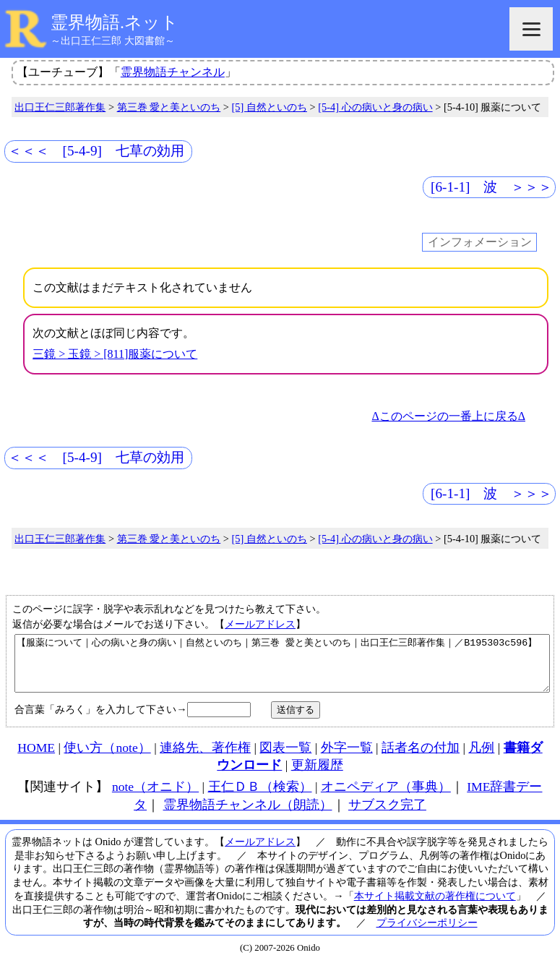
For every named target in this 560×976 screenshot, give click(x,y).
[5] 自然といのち (270, 107)
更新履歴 (317, 776)
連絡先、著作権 (205, 758)
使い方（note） (107, 758)
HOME (36, 758)
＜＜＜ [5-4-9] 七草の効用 (96, 151)
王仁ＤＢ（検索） (260, 797)
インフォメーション (480, 243)
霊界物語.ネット (115, 22)
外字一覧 (347, 758)
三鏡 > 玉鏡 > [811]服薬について (115, 354)
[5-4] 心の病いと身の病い (375, 107)
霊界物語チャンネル (173, 72)
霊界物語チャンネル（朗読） (248, 816)
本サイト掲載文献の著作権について (435, 907)
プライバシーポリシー (427, 933)
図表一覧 (285, 758)
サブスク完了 (387, 816)
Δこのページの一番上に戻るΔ (448, 416)
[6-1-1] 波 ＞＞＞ (491, 187)
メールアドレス (260, 624)
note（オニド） (155, 797)
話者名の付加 (421, 758)
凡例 (481, 758)
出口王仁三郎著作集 (60, 107)
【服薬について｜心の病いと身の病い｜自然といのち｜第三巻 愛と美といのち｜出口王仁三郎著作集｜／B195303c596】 (282, 669)
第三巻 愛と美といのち (169, 107)
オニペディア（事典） (386, 797)
